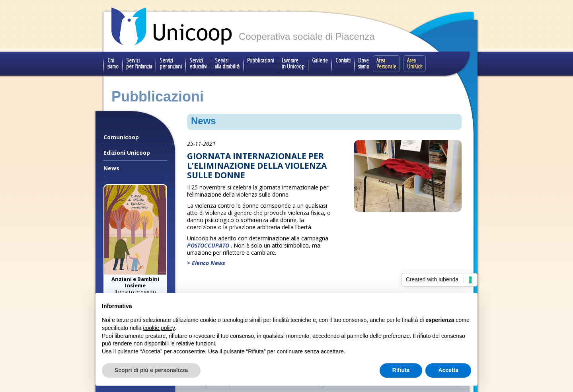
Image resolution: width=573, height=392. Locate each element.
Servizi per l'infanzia (139, 63)
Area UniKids (415, 63)
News (111, 168)
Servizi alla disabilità (227, 63)
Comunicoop (121, 137)
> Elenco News (206, 263)
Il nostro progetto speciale (135, 289)
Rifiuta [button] (401, 370)
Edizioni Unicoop (127, 153)
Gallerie (320, 60)
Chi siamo (113, 63)
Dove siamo (364, 63)
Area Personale (386, 63)
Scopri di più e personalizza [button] (151, 370)
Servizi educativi (198, 63)
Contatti (343, 60)
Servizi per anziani (171, 63)
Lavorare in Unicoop (293, 63)
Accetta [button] (448, 370)
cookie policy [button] (159, 328)
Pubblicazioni (261, 60)
